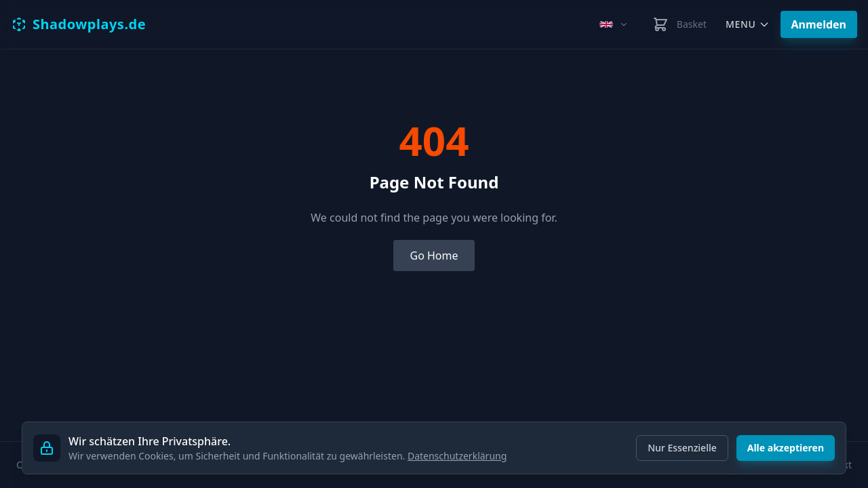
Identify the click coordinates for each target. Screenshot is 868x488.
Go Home (434, 256)
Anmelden (819, 24)
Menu (748, 24)
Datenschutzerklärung (457, 456)
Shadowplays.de (78, 24)
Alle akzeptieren (786, 448)
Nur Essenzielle (682, 448)
